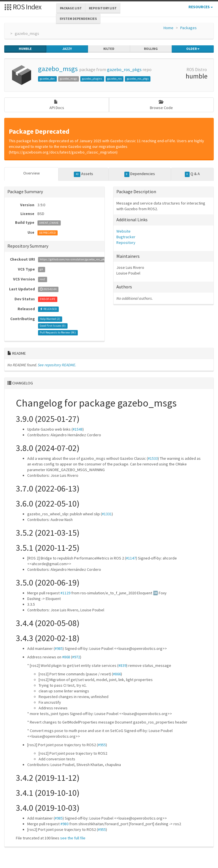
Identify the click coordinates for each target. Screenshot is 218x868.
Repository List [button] (103, 8)
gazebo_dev (47, 79)
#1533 (153, 458)
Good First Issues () (53, 326)
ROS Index (23, 7)
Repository (126, 242)
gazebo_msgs (58, 69)
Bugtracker (126, 237)
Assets (83, 174)
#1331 (107, 514)
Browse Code (161, 105)
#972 (76, 657)
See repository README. (57, 365)
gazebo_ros (115, 79)
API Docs (57, 105)
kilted (109, 49)
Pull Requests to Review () (58, 333)
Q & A (192, 174)
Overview (32, 173)
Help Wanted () (50, 319)
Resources (201, 7)
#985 (59, 648)
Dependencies (140, 174)
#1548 (78, 429)
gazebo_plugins (92, 79)
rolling (151, 49)
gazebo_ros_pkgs (124, 70)
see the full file (73, 838)
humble (25, 49)
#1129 (65, 593)
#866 (117, 674)
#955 (102, 745)
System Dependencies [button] (78, 19)
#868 (66, 657)
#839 (122, 665)
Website (123, 231)
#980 (64, 824)
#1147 (131, 558)
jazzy (67, 49)
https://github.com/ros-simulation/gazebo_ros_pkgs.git (76, 260)
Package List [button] (71, 8)
